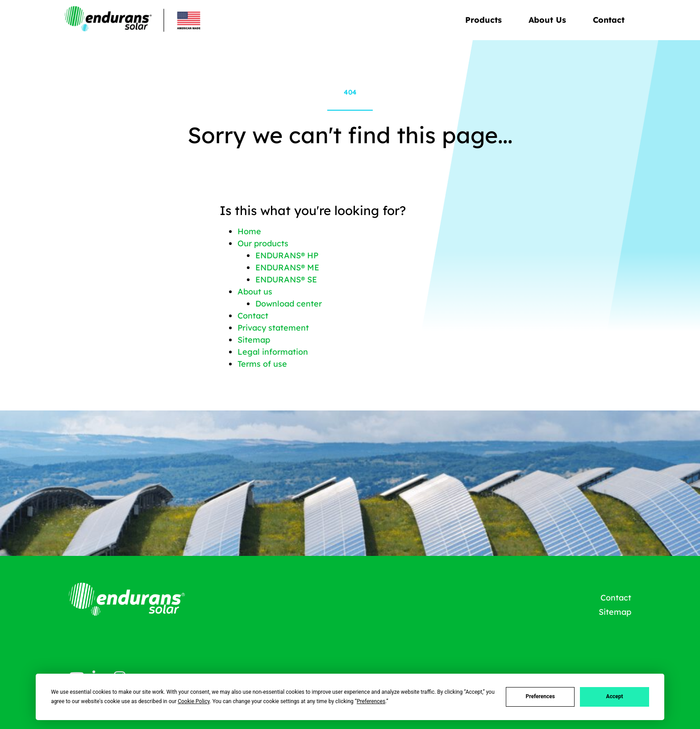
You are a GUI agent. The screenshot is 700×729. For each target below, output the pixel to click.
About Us (550, 20)
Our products (263, 243)
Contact (609, 20)
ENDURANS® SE (286, 280)
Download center (289, 304)
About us (255, 292)
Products (486, 20)
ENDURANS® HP (287, 255)
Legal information (273, 352)
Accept (615, 696)
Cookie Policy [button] (194, 701)
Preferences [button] (371, 701)
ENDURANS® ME (287, 267)
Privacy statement (273, 328)
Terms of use (262, 364)
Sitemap (254, 340)
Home (249, 231)
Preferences (540, 696)
